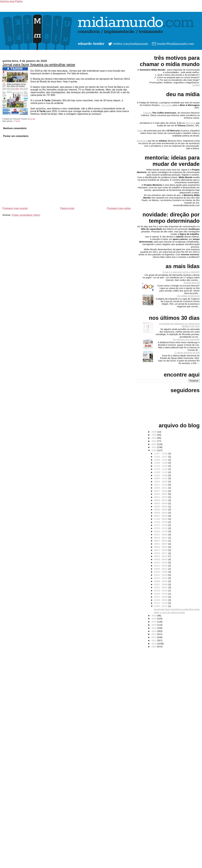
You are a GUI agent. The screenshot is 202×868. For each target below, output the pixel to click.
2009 (154, 647)
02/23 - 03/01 (161, 587)
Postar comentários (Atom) (26, 215)
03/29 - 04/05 (161, 572)
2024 (154, 438)
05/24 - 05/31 (161, 547)
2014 (154, 631)
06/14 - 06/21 (161, 538)
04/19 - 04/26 (161, 563)
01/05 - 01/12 (161, 606)
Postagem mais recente (15, 208)
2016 (154, 625)
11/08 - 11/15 (161, 472)
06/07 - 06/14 (161, 541)
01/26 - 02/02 (161, 600)
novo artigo (166, 105)
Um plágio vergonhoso (188, 296)
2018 (154, 619)
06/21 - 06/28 (161, 535)
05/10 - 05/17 (161, 553)
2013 (154, 634)
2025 (154, 435)
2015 (154, 628)
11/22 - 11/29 (161, 466)
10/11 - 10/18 (161, 485)
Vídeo (140, 131)
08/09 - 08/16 (161, 513)
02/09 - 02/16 (161, 594)
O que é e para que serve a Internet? (181, 272)
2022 (154, 444)
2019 (154, 616)
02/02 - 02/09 (161, 597)
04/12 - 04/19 (161, 566)
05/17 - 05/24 (161, 550)
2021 (154, 447)
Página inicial (67, 208)
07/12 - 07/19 (161, 525)
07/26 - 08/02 (161, 519)
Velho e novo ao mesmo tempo (169, 612)
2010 (154, 644)
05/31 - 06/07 (161, 544)
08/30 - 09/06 (161, 503)
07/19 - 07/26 (161, 522)
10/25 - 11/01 (161, 478)
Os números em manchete (186, 339)
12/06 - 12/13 (161, 460)
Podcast (147, 113)
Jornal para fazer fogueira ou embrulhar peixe (39, 65)
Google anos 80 (192, 283)
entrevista (190, 123)
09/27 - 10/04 (161, 491)
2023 (154, 441)
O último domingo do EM (187, 353)
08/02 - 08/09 (161, 516)
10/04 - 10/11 (161, 488)
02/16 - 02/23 (161, 591)
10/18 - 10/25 (161, 481)
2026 (154, 432)
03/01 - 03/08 (161, 584)
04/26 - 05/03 (161, 559)
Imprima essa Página (11, 1)
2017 (154, 622)
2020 (154, 450)
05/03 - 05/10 (161, 556)
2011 (154, 640)
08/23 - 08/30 (161, 506)
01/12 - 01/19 (161, 603)
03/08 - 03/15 (161, 581)
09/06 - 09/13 (161, 500)
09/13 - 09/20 (161, 497)
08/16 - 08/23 (161, 509)
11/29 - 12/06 (161, 463)
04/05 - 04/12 (161, 569)
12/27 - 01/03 (161, 453)
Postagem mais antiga (119, 208)
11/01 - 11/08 (161, 475)
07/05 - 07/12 (161, 528)
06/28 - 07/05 (161, 531)
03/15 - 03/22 (161, 578)
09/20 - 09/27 (161, 494)
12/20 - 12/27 (161, 457)
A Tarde (17, 121)
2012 (154, 637)
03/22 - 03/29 (161, 575)
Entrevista (142, 141)
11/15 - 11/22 (161, 469)
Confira (196, 85)
